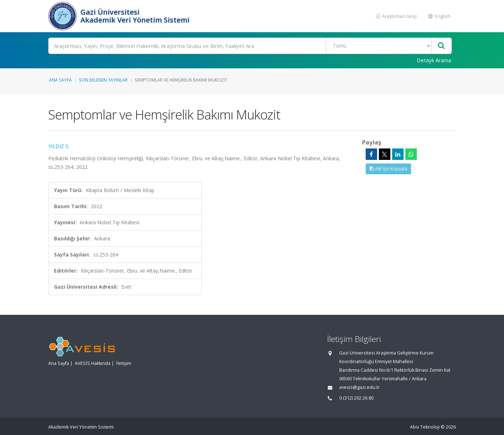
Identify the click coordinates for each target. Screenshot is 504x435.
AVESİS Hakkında (93, 363)
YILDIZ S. (59, 146)
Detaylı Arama (434, 60)
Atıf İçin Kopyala (388, 169)
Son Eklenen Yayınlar (103, 80)
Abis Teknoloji (425, 427)
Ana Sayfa (60, 80)
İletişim (124, 363)
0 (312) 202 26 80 (356, 398)
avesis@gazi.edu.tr (359, 387)
